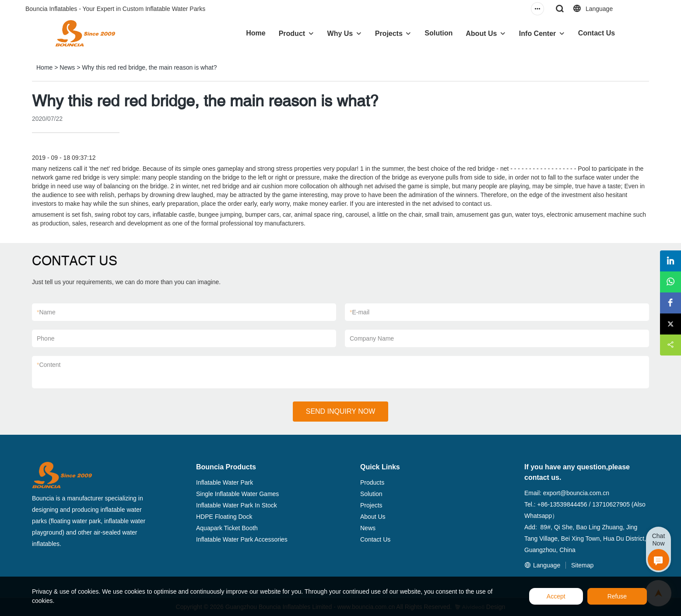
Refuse (617, 596)
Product (292, 33)
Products (372, 482)
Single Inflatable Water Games (237, 494)
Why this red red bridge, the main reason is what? (149, 67)
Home (256, 33)
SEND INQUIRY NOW (341, 411)
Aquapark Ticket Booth (227, 528)
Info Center (537, 33)
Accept (556, 596)
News (67, 67)
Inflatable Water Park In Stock (237, 505)
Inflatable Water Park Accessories (242, 539)
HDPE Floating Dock (224, 517)
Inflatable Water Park (225, 482)
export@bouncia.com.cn (576, 493)
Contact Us (597, 33)
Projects (389, 33)
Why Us (340, 33)
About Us (481, 33)
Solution (439, 33)
